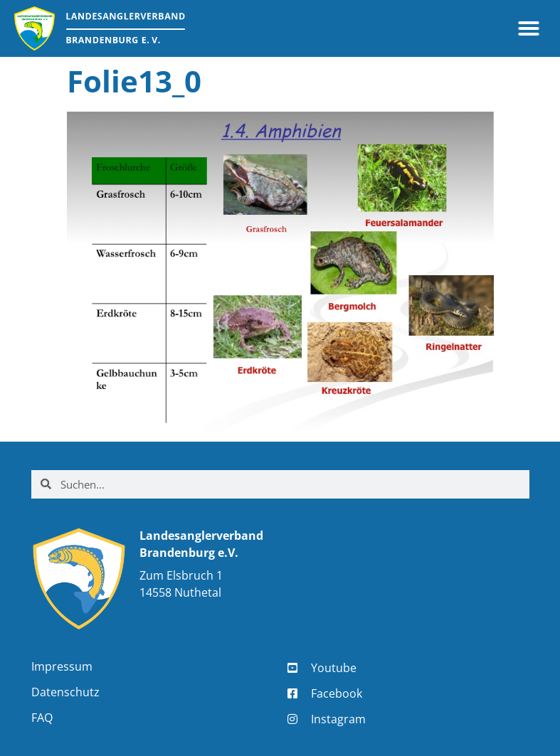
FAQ (42, 718)
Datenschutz (65, 692)
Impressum (62, 666)
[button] (529, 28)
